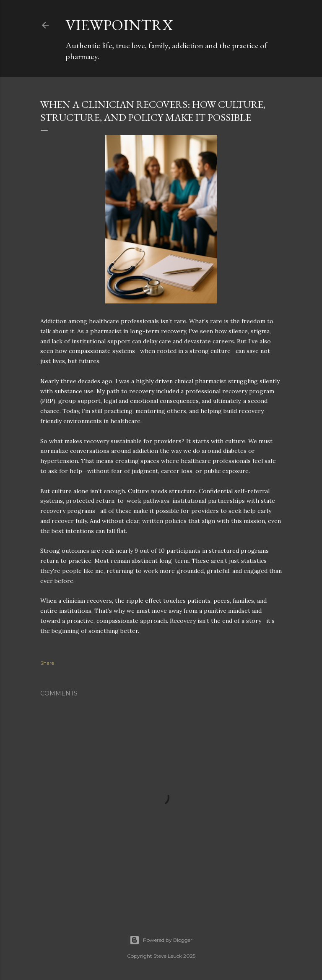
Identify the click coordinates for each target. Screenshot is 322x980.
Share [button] (47, 663)
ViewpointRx (119, 25)
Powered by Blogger (161, 940)
